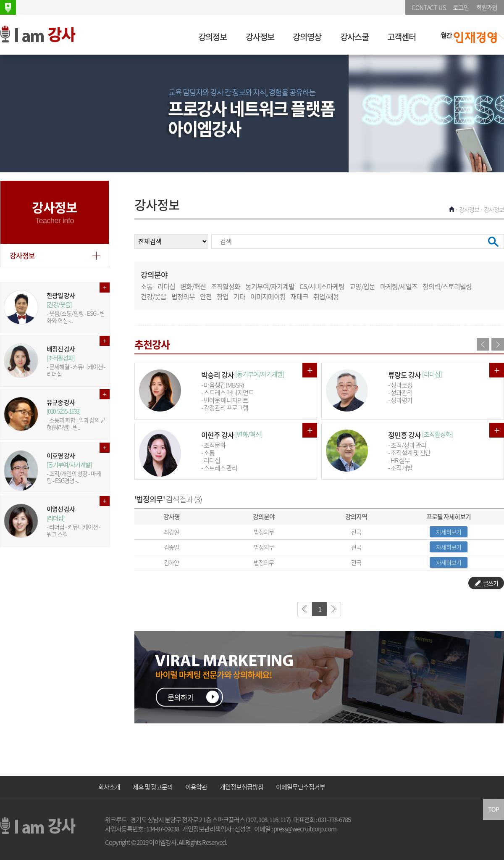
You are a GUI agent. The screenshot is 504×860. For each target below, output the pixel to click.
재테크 (299, 296)
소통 (147, 286)
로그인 (461, 7)
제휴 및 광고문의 (153, 787)
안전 (206, 296)
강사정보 (260, 37)
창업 (223, 296)
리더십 (166, 286)
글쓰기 (486, 583)
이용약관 (196, 787)
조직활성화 (226, 286)
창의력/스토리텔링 (447, 286)
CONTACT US (429, 7)
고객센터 (402, 37)
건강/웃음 (154, 296)
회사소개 (109, 787)
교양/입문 (362, 286)
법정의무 (183, 296)
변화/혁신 (193, 286)
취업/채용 (326, 296)
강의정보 (213, 37)
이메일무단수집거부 (301, 787)
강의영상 (307, 37)
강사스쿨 (354, 37)
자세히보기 (449, 532)
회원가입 (487, 7)
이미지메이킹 (268, 296)
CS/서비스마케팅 (322, 286)
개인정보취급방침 (241, 787)
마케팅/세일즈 (399, 286)
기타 (239, 296)
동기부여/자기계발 (270, 286)
